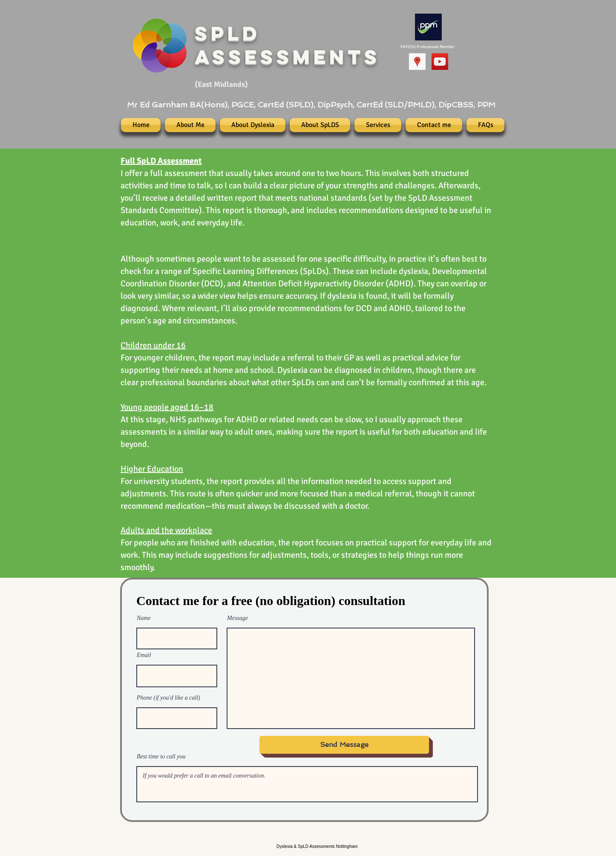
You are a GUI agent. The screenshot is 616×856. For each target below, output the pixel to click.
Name (144, 618)
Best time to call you (161, 757)
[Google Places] (417, 62)
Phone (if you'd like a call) (168, 698)
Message (237, 618)
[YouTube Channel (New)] (440, 62)
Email (144, 655)
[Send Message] (344, 745)
